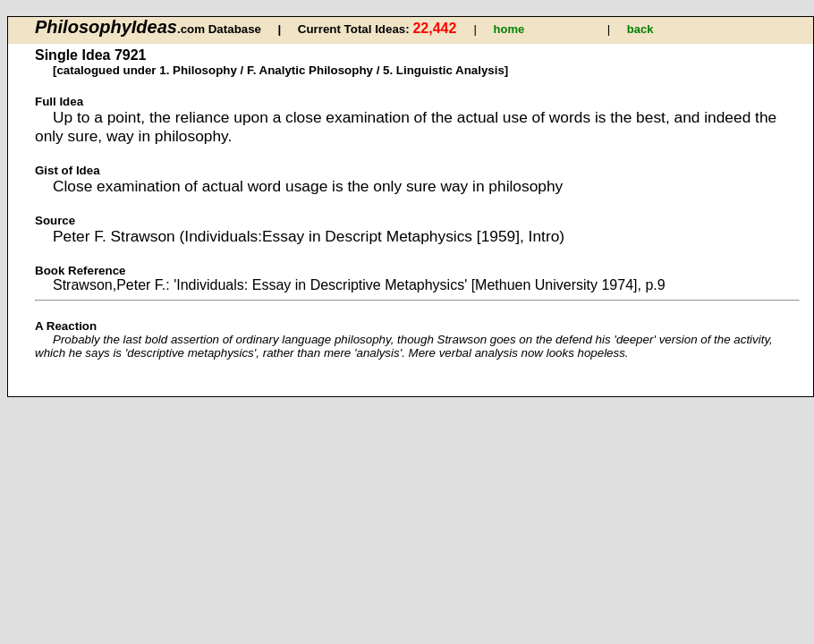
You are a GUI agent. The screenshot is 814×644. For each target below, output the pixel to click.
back (640, 29)
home (509, 29)
